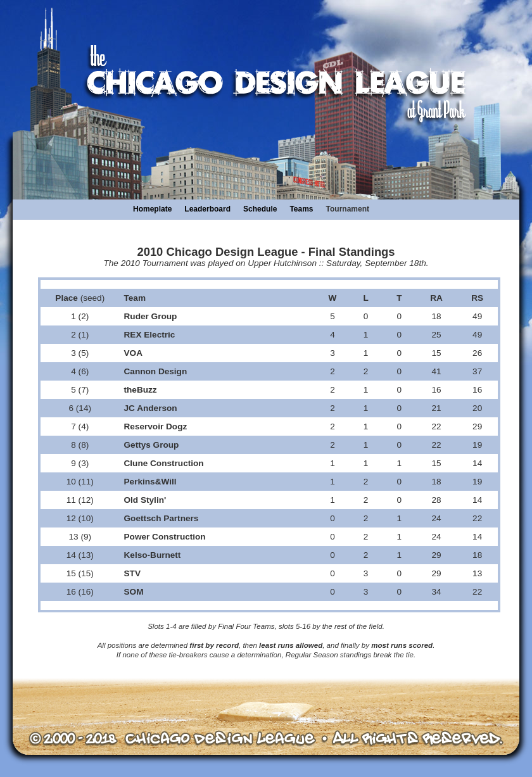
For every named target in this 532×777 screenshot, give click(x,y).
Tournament (348, 209)
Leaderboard (207, 209)
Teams (301, 209)
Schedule (260, 209)
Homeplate (152, 209)
